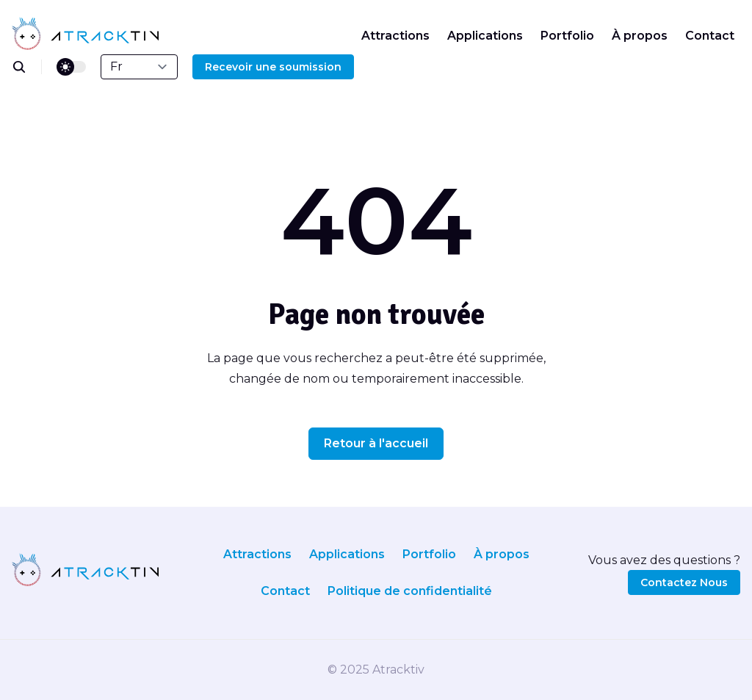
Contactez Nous (684, 582)
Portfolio (567, 36)
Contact (710, 36)
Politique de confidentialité (410, 591)
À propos (640, 36)
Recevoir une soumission (273, 67)
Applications (485, 36)
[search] (27, 67)
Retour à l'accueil (376, 443)
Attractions (395, 36)
